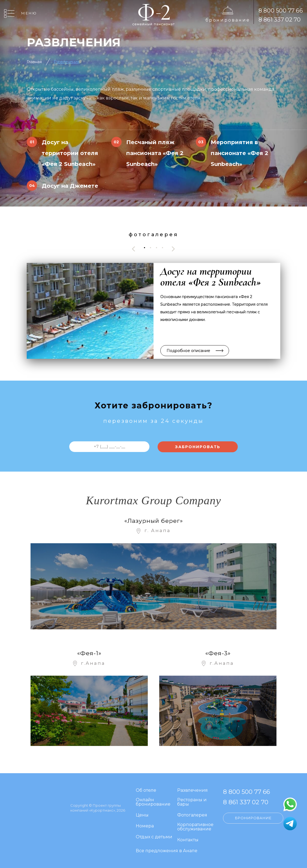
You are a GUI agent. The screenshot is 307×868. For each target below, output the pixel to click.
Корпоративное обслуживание (195, 827)
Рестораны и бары (192, 802)
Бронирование (228, 20)
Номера (145, 826)
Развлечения (67, 62)
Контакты (188, 840)
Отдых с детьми (154, 837)
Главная (34, 62)
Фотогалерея (192, 815)
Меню (29, 13)
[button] (145, 248)
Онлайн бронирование (153, 802)
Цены (142, 815)
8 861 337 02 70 (280, 19)
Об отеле (146, 790)
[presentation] (134, 249)
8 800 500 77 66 (281, 10)
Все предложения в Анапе (167, 851)
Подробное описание (188, 351)
